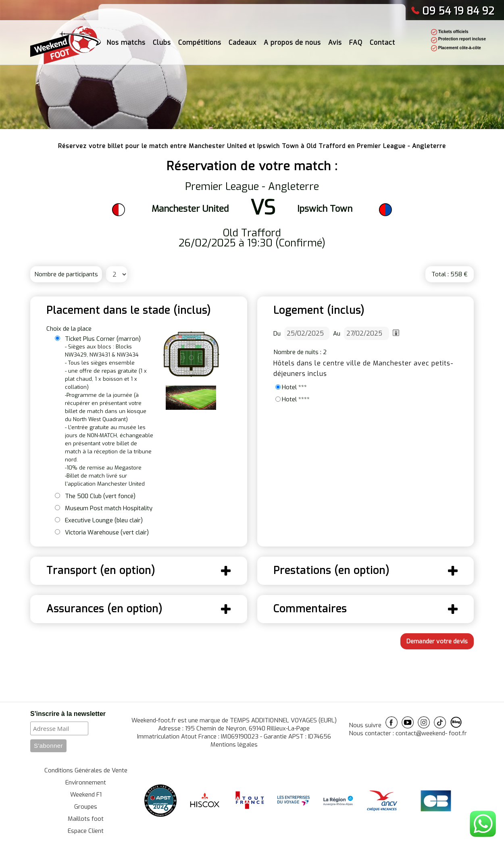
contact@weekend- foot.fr (431, 733)
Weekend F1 (86, 795)
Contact (382, 40)
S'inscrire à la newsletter (68, 714)
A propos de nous (292, 40)
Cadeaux (243, 40)
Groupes (86, 807)
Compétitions (200, 40)
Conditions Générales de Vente (86, 770)
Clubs (162, 40)
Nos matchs (126, 40)
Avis (335, 40)
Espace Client (86, 831)
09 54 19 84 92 (453, 11)
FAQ (356, 40)
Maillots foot (86, 819)
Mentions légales (234, 745)
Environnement (86, 782)
